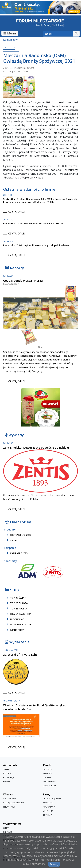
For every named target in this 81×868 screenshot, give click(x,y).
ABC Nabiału (10, 799)
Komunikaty (10, 40)
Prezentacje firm (18, 614)
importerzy (15, 630)
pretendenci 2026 (18, 535)
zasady (12, 540)
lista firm (48, 811)
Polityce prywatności (34, 864)
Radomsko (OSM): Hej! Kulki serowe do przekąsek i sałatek (36, 245)
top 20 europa (17, 603)
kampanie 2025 (17, 553)
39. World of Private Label (21, 655)
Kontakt (8, 832)
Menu (10, 33)
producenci (15, 619)
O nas (6, 828)
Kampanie (48, 803)
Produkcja (9, 777)
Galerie (47, 777)
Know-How (9, 807)
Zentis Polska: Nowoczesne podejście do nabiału (36, 448)
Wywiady (14, 435)
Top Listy (48, 815)
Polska (7, 773)
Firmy (12, 589)
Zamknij (54, 864)
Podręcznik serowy (14, 803)
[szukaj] (58, 34)
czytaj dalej (16, 212)
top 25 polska (17, 608)
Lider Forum (18, 522)
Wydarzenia (17, 642)
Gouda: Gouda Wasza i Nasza (23, 281)
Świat (6, 769)
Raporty (15, 268)
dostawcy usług (18, 625)
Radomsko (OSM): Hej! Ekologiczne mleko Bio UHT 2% (33, 224)
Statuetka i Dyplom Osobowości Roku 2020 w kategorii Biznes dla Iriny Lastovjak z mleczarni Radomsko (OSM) (40, 200)
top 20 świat (16, 598)
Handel (7, 782)
